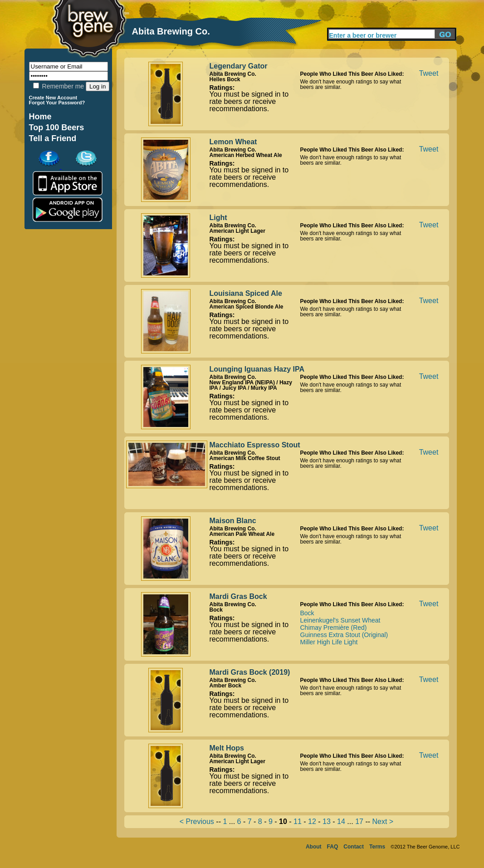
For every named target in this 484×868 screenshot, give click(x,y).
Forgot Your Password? (57, 103)
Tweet (429, 73)
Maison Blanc (233, 521)
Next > (383, 821)
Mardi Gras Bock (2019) (250, 672)
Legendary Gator (239, 66)
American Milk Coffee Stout (245, 458)
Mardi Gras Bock (238, 596)
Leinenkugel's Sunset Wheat (340, 620)
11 (298, 821)
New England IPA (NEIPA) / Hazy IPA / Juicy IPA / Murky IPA (251, 385)
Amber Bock (226, 686)
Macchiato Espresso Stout (255, 445)
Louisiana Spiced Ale (246, 293)
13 (327, 821)
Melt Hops (227, 748)
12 (312, 821)
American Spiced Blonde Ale (247, 307)
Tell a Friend (53, 138)
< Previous (197, 821)
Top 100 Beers (57, 128)
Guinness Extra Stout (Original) (344, 635)
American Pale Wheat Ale (242, 534)
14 (341, 821)
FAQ (333, 847)
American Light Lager (237, 231)
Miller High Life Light (329, 642)
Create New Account (53, 98)
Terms (377, 847)
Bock (216, 610)
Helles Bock (225, 79)
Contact (354, 847)
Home (40, 117)
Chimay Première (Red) (334, 628)
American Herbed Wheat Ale (246, 155)
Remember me (59, 86)
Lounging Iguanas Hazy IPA (257, 369)
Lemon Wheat (233, 142)
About (314, 847)
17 (359, 821)
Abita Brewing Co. (233, 74)
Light (218, 218)
